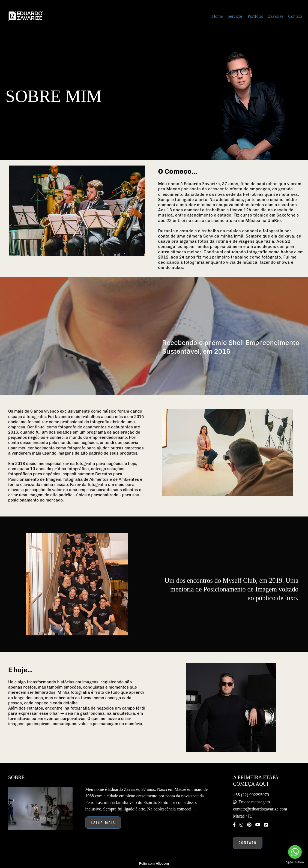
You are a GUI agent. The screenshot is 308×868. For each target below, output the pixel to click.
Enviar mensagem (254, 802)
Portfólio (255, 16)
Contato (295, 16)
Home (217, 16)
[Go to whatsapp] (295, 852)
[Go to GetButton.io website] (295, 862)
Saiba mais (103, 823)
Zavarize (276, 16)
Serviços (235, 16)
